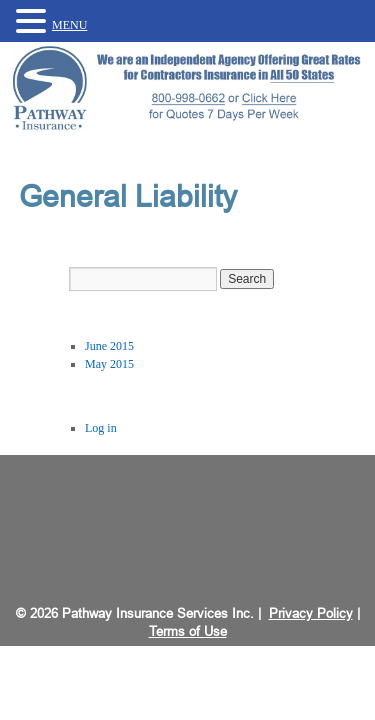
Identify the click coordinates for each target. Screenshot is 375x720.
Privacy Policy (311, 613)
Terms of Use (188, 631)
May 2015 (109, 364)
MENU (69, 25)
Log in (101, 428)
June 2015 (109, 346)
